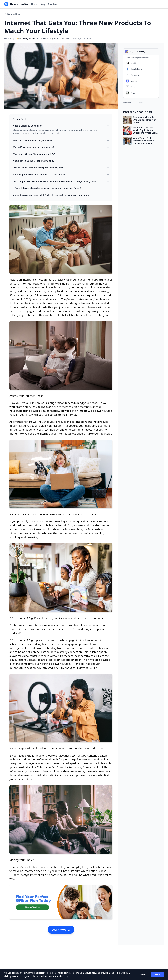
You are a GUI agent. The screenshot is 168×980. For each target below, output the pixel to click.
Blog (43, 4)
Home (34, 4)
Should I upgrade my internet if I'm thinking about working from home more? (61, 195)
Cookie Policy (62, 976)
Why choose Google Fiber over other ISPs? (61, 154)
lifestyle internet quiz (33, 875)
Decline (142, 974)
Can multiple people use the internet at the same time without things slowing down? (61, 181)
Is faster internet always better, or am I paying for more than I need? (61, 188)
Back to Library (13, 14)
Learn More (61, 930)
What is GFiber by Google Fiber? (61, 126)
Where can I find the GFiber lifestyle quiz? (61, 161)
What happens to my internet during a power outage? (61, 174)
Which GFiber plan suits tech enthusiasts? (61, 147)
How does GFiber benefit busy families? (61, 140)
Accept (157, 974)
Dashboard (54, 4)
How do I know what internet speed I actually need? (61, 168)
